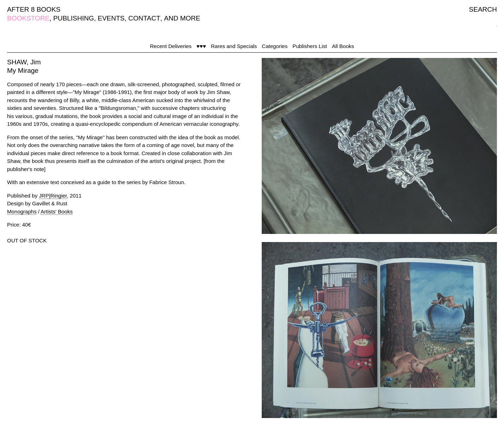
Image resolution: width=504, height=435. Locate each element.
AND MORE (182, 18)
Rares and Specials (234, 46)
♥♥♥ (201, 46)
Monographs (22, 211)
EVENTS (111, 18)
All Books (343, 46)
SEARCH (483, 9)
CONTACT (144, 18)
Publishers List (310, 46)
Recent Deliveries (171, 46)
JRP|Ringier (53, 196)
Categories (275, 46)
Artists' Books (57, 211)
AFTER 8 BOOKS (34, 9)
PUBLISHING (74, 18)
